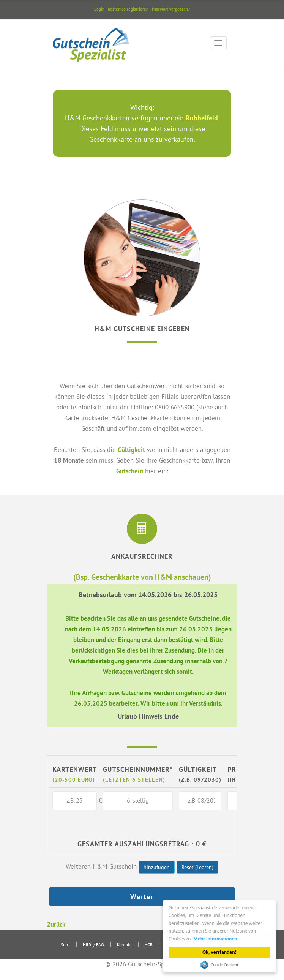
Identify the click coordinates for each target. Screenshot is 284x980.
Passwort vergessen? (171, 9)
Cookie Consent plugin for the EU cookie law (220, 965)
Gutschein (130, 471)
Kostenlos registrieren (128, 9)
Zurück (56, 924)
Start (65, 944)
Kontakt (124, 944)
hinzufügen (157, 867)
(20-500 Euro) (74, 779)
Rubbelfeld (202, 118)
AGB (149, 944)
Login (99, 9)
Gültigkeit (131, 450)
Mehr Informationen (215, 939)
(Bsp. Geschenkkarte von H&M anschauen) (142, 577)
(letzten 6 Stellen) (134, 779)
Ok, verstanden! (220, 952)
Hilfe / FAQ (93, 944)
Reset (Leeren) (197, 867)
